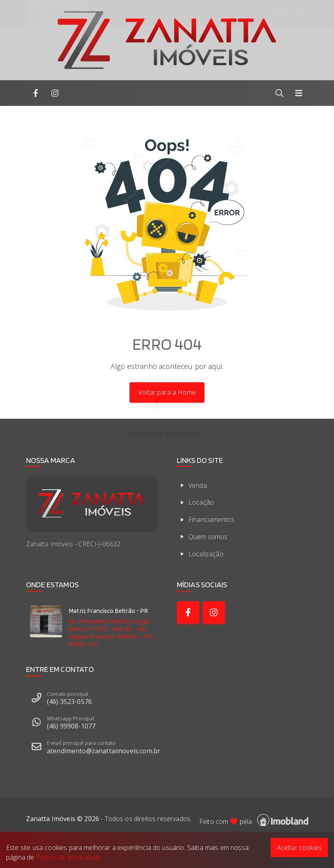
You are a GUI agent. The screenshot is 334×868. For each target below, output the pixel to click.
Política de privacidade (69, 857)
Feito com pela (254, 820)
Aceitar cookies (299, 848)
